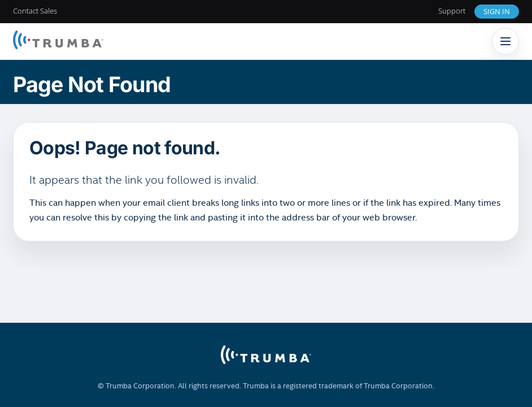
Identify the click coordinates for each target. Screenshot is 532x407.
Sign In (497, 11)
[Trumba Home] (58, 41)
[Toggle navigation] (505, 41)
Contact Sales (35, 11)
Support (452, 11)
